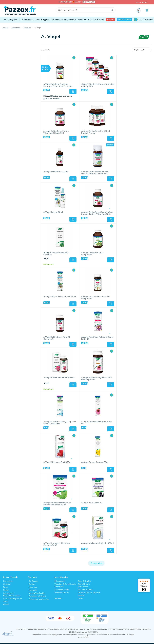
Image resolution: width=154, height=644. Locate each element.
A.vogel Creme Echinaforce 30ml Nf (96, 423)
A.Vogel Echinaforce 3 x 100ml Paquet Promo (95, 132)
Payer (5, 587)
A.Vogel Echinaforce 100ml (56, 172)
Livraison (7, 584)
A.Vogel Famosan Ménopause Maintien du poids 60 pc (57, 504)
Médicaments (28, 20)
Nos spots (33, 590)
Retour (6, 590)
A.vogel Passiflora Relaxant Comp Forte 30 (97, 338)
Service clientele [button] (142, 2)
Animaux (58, 598)
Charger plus (96, 563)
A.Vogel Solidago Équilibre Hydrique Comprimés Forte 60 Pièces (57, 85)
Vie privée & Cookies (37, 593)
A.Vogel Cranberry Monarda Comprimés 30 (57, 544)
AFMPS (6, 604)
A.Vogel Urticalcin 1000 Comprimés (92, 254)
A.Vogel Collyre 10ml (53, 212)
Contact (32, 584)
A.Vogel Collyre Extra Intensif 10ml (60, 297)
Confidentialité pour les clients (12, 600)
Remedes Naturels (62, 593)
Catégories (10, 20)
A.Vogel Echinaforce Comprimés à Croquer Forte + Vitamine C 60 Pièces (97, 213)
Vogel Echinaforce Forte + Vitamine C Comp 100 (98, 85)
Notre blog (33, 587)
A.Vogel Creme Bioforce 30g (94, 462)
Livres (80, 598)
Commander (8, 581)
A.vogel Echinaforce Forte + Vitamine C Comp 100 (56, 132)
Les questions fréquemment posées (12, 594)
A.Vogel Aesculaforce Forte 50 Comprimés (95, 298)
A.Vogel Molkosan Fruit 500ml (57, 462)
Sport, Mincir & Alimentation (84, 585)
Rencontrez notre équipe (39, 599)
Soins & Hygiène (43, 20)
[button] (73, 91)
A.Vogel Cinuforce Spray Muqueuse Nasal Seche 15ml (60, 423)
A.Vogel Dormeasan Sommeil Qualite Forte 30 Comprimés (95, 173)
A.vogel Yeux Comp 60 (92, 503)
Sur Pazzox (33, 581)
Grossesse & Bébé (62, 590)
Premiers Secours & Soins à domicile (89, 594)
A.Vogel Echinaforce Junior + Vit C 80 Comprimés (97, 379)
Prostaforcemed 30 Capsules (57, 254)
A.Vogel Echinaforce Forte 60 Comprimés (57, 338)
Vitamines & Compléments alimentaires (69, 20)
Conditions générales (37, 596)
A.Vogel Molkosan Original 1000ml (97, 543)
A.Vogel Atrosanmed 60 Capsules (59, 378)
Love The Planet (143, 20)
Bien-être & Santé (96, 20)
